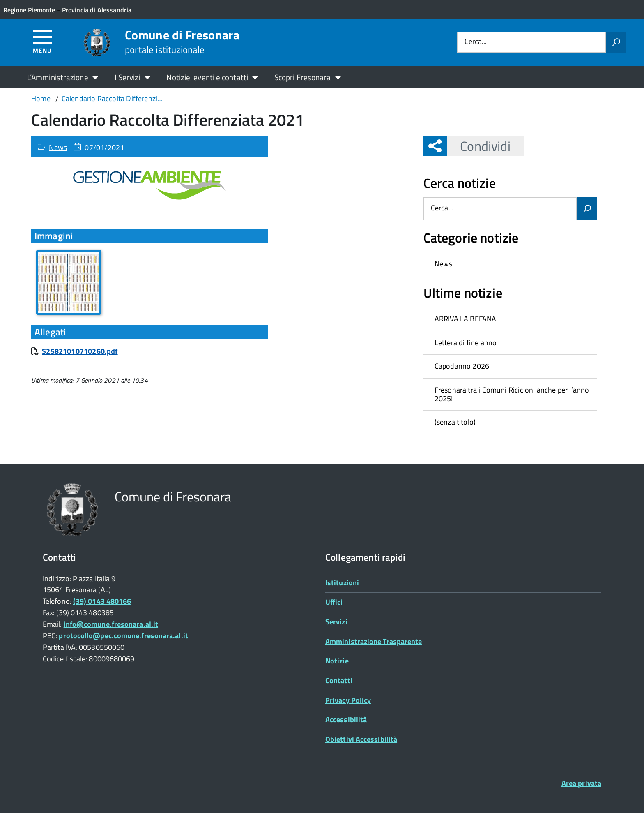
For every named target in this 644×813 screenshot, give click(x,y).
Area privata (581, 783)
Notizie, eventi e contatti (207, 77)
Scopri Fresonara (303, 77)
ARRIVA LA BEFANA (466, 319)
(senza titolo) (455, 422)
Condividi (478, 146)
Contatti (339, 680)
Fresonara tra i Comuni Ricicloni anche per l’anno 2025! (512, 394)
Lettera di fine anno (466, 343)
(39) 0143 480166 (102, 601)
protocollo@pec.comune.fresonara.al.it (123, 636)
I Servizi (128, 77)
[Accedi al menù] (43, 41)
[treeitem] (510, 264)
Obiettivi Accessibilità (361, 739)
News (58, 147)
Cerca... (476, 42)
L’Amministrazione (58, 77)
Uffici (334, 602)
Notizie (337, 661)
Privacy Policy (348, 700)
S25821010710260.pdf (80, 351)
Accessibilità (346, 719)
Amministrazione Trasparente (374, 641)
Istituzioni (342, 583)
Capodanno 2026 (462, 366)
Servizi (336, 622)
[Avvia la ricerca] (616, 42)
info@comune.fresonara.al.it (111, 624)
